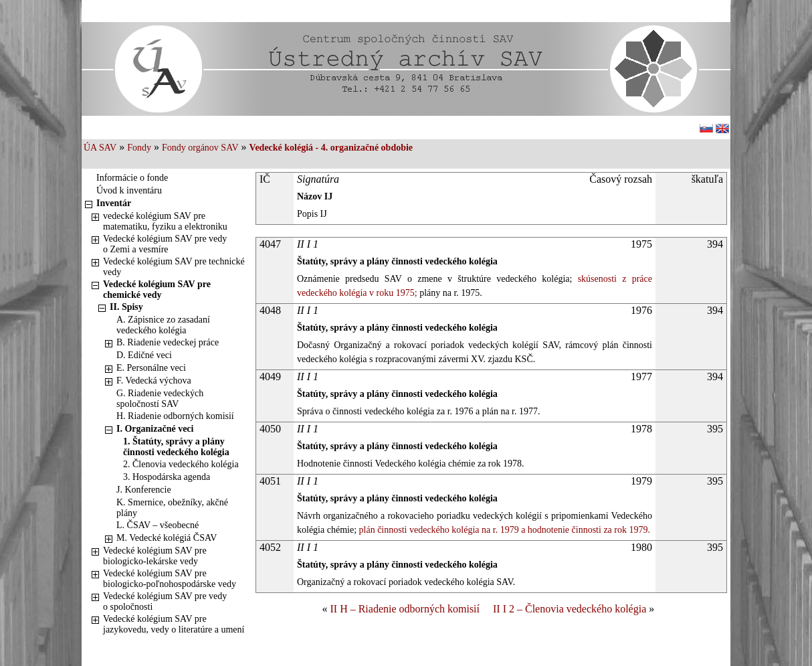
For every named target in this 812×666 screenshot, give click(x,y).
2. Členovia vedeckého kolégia (181, 464)
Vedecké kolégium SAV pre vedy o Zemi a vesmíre (165, 244)
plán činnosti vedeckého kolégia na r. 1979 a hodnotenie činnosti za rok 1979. (503, 530)
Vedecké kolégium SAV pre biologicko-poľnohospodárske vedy (170, 579)
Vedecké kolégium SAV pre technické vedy (174, 267)
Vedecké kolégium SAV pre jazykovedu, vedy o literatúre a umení (174, 624)
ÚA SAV (100, 148)
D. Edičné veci (144, 355)
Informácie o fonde (132, 178)
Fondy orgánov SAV (200, 148)
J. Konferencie (144, 490)
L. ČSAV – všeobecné (158, 525)
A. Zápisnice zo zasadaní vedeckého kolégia (163, 325)
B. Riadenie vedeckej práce (168, 342)
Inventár (114, 203)
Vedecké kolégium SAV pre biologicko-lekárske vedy (155, 556)
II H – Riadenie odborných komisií (405, 609)
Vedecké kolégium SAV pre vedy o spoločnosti (165, 601)
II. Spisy (126, 307)
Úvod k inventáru (129, 190)
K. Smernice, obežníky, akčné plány (172, 508)
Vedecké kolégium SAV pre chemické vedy (157, 289)
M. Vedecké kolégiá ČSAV (167, 538)
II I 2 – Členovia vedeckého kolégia (570, 609)
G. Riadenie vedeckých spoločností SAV (160, 399)
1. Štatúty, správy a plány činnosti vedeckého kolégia (176, 447)
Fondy (139, 148)
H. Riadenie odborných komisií (175, 416)
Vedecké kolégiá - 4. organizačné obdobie (331, 148)
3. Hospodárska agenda (167, 477)
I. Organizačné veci (155, 429)
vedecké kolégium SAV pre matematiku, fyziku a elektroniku (165, 221)
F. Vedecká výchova (154, 381)
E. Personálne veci (151, 368)
